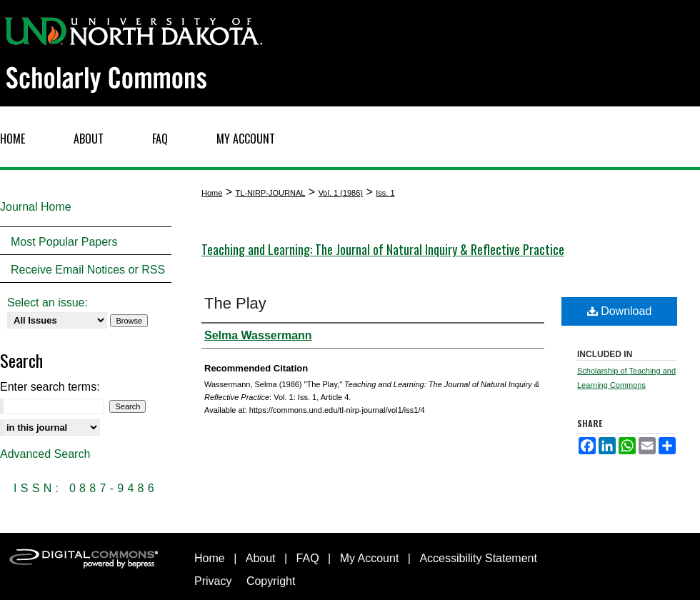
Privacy (213, 581)
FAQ (308, 558)
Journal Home (36, 207)
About (261, 558)
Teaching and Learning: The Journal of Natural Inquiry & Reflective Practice (383, 249)
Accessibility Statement (478, 558)
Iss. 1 (385, 193)
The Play (235, 303)
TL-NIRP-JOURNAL (271, 193)
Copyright (271, 581)
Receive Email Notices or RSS (88, 270)
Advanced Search (45, 454)
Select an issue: (47, 302)
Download (620, 311)
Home (212, 193)
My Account (370, 558)
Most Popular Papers (64, 242)
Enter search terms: (50, 387)
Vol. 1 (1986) (341, 193)
